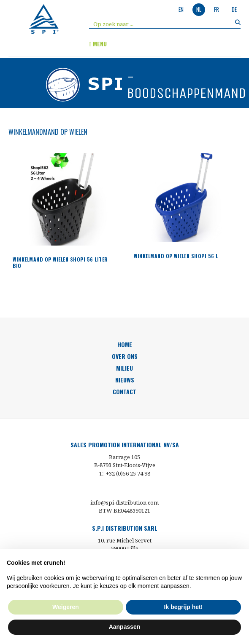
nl (199, 9)
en (181, 9)
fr (217, 9)
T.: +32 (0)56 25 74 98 (124, 473)
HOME (125, 344)
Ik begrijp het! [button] (184, 607)
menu (98, 44)
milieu (124, 368)
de (234, 9)
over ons (125, 356)
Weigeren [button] (66, 607)
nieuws (125, 380)
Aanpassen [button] (125, 627)
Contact (124, 391)
